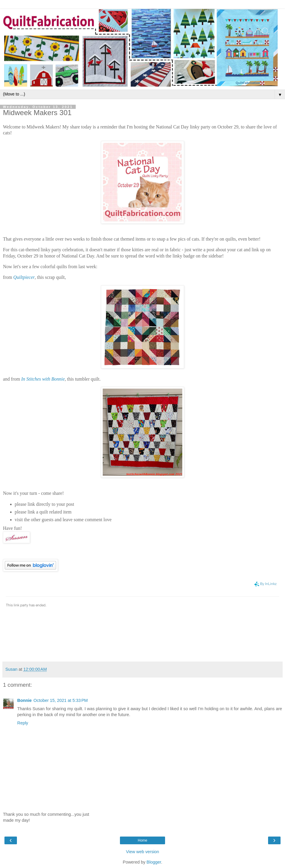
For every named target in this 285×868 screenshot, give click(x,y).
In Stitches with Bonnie (43, 379)
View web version (142, 852)
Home (142, 840)
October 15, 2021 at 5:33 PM (61, 700)
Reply (23, 723)
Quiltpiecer (24, 277)
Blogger (154, 862)
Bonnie (24, 700)
